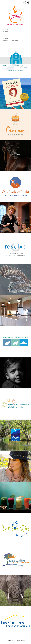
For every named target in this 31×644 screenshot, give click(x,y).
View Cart (5, 32)
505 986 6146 (6, 39)
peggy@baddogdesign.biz (11, 41)
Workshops (6, 29)
